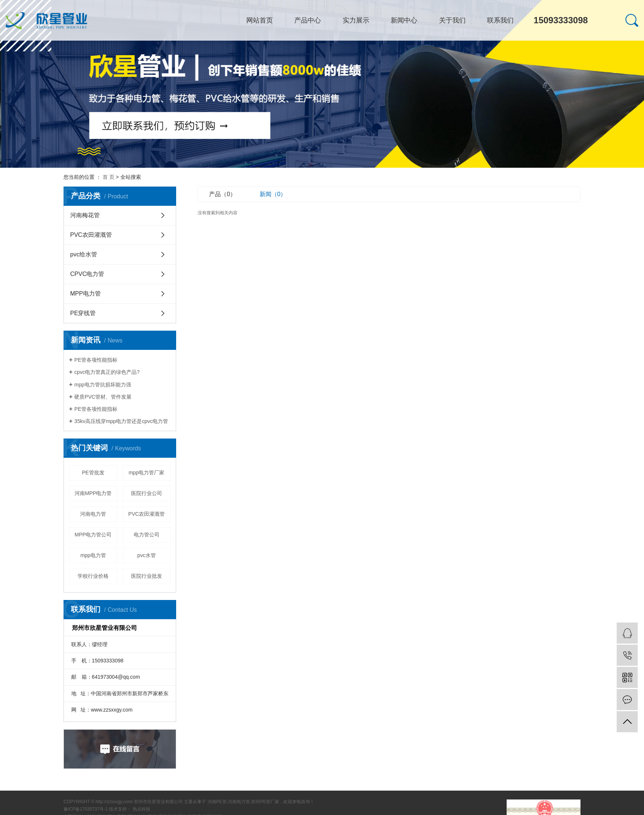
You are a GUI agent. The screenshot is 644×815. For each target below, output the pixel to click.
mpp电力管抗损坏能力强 (102, 385)
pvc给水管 (84, 254)
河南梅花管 (85, 215)
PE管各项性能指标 (96, 360)
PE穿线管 (83, 313)
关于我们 (452, 20)
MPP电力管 (85, 294)
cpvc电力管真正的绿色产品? (107, 372)
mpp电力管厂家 (146, 473)
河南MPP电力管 (93, 493)
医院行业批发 (147, 576)
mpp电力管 (93, 555)
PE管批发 (93, 473)
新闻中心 (404, 20)
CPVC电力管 (87, 274)
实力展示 (356, 20)
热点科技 (141, 809)
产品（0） (222, 194)
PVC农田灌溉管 (91, 235)
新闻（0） (273, 194)
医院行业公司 (147, 493)
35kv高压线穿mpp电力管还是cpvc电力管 (121, 421)
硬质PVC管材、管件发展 (103, 397)
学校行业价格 (93, 576)
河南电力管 (93, 514)
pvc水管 (147, 555)
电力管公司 (147, 535)
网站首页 (260, 20)
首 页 (109, 177)
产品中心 (308, 20)
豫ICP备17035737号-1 (86, 809)
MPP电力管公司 (93, 535)
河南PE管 (217, 802)
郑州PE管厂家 (265, 802)
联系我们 (500, 20)
